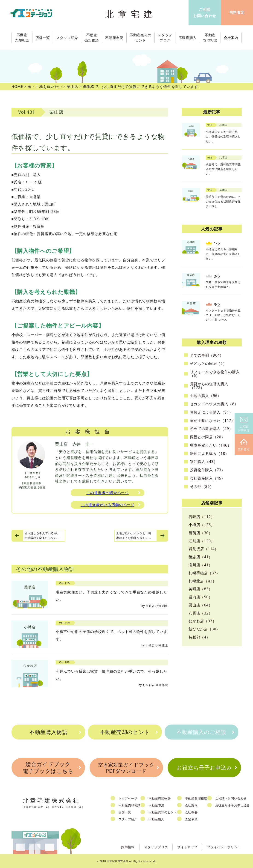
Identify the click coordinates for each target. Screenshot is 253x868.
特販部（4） (199, 637)
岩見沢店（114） (204, 549)
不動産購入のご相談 (201, 732)
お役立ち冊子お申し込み (233, 805)
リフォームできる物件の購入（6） (215, 374)
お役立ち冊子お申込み (204, 767)
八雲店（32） (200, 613)
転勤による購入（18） (209, 453)
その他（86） (202, 486)
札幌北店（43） (202, 581)
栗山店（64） (200, 605)
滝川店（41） (200, 565)
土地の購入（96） (206, 396)
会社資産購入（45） (208, 478)
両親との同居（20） (208, 437)
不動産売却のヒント (125, 732)
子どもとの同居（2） (208, 364)
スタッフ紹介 (128, 819)
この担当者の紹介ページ (108, 493)
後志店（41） (200, 557)
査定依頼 (191, 819)
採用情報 (128, 847)
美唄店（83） (200, 589)
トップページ (128, 798)
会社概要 (191, 812)
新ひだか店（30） (204, 629)
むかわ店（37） (202, 621)
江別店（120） (202, 541)
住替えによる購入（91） (211, 412)
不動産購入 (156, 819)
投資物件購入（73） (208, 470)
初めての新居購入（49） (211, 429)
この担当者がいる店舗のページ (108, 505)
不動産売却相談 (130, 805)
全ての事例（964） (207, 355)
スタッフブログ (156, 847)
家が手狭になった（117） (213, 421)
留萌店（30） (200, 533)
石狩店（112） (202, 517)
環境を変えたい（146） (211, 445)
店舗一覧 (125, 812)
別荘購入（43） (204, 462)
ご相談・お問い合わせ (231, 798)
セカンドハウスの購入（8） (214, 404)
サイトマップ (187, 847)
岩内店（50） (200, 597)
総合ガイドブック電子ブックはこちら (48, 767)
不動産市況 (114, 38)
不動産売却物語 (160, 798)
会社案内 (191, 805)
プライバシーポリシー (224, 847)
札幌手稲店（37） (204, 573)
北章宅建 (131, 14)
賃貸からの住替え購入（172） (209, 386)
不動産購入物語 (48, 732)
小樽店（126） (202, 525)
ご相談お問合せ (244, 425)
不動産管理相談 (196, 798)
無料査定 (244, 445)
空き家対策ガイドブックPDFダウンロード (126, 768)
